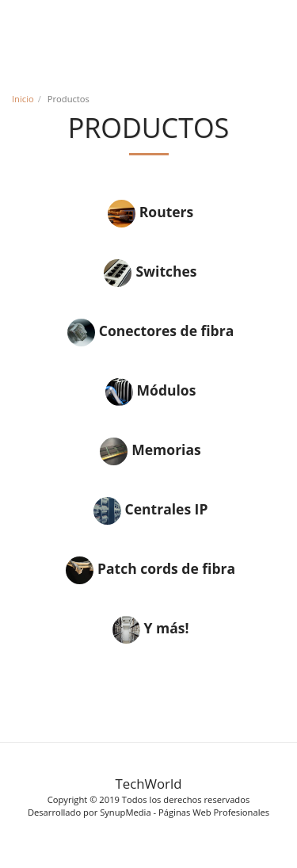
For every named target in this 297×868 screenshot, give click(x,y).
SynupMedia (126, 812)
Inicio (23, 99)
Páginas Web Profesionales (214, 812)
